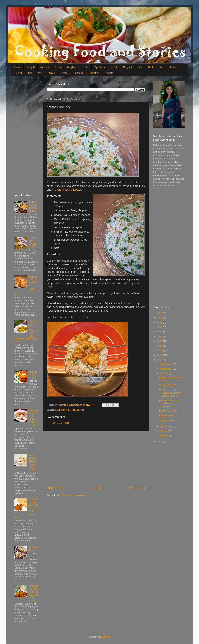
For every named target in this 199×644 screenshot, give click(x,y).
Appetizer (100, 67)
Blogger (106, 637)
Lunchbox (94, 73)
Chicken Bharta (34, 549)
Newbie (109, 73)
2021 (160, 313)
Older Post (137, 488)
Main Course (62, 410)
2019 (160, 322)
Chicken (18, 73)
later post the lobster (69, 190)
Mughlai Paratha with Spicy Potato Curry (33, 418)
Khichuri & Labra (168, 411)
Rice (140, 67)
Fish (161, 67)
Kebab (114, 67)
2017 (160, 332)
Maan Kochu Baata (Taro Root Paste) (33, 462)
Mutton (173, 67)
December (166, 364)
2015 (160, 341)
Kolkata (44, 67)
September (166, 426)
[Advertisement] (96, 458)
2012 (160, 355)
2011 (160, 360)
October (164, 374)
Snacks (79, 73)
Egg (30, 73)
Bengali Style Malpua (33, 375)
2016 (160, 336)
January (164, 436)
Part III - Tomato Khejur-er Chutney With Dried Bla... (170, 393)
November (166, 369)
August (164, 431)
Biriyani (128, 67)
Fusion (58, 67)
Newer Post (55, 488)
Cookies (65, 73)
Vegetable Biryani (169, 420)
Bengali (31, 67)
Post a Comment (60, 423)
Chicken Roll (166, 416)
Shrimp (80, 410)
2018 (160, 327)
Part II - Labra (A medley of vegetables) (168, 403)
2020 (160, 318)
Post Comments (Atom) (74, 495)
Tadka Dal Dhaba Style (33, 242)
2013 (160, 351)
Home (18, 67)
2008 (160, 442)
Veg (40, 73)
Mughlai (72, 67)
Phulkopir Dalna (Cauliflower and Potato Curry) (34, 593)
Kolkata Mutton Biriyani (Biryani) (34, 206)
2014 (160, 346)
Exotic (85, 67)
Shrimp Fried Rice (169, 385)
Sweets (52, 73)
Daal (150, 67)
